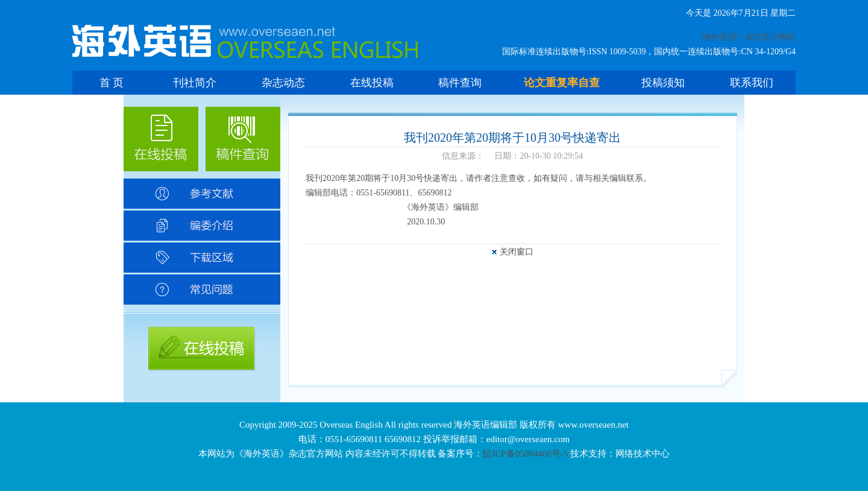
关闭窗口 (517, 252)
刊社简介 (195, 83)
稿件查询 (460, 83)
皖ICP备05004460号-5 (525, 454)
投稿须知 (663, 83)
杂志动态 (283, 83)
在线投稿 (372, 83)
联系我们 (752, 83)
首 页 (112, 83)
